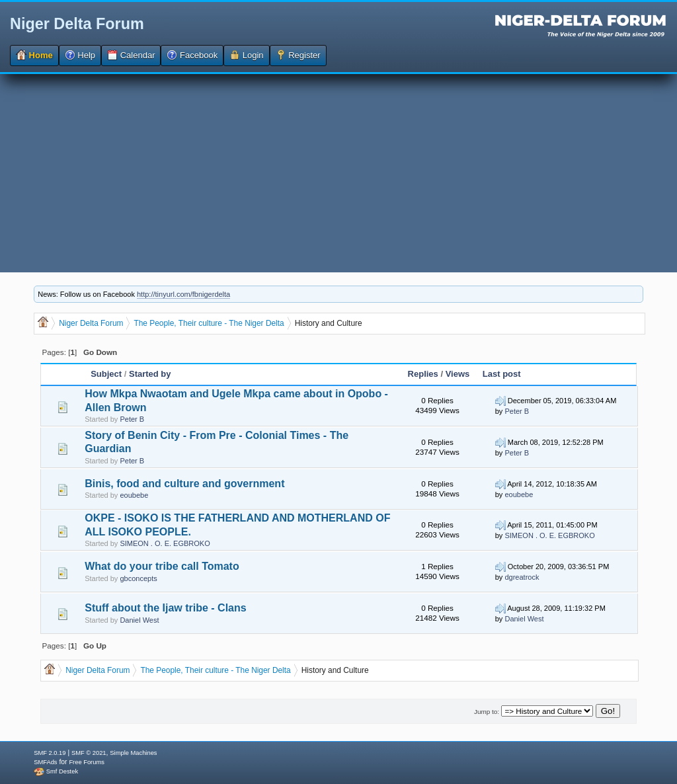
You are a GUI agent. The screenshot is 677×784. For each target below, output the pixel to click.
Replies (423, 374)
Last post (502, 374)
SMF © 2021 (89, 753)
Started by (150, 374)
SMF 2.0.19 (50, 753)
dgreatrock (522, 577)
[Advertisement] (338, 173)
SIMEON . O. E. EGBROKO (165, 543)
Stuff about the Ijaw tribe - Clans (165, 608)
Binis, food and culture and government (184, 484)
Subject (106, 374)
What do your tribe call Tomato (162, 566)
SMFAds (45, 762)
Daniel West (139, 620)
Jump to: (487, 712)
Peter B (132, 419)
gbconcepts (138, 578)
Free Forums (86, 762)
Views (458, 374)
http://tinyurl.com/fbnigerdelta (183, 294)
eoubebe (134, 495)
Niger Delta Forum (77, 24)
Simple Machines (133, 753)
